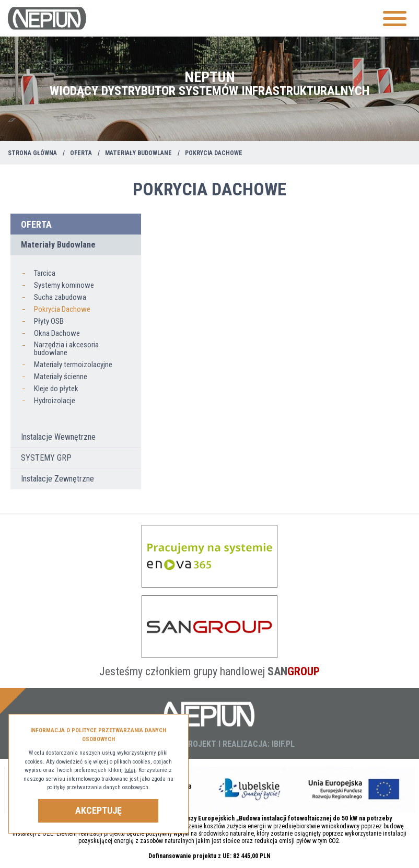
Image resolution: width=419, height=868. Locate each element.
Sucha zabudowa (60, 297)
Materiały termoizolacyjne (73, 365)
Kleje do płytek (56, 389)
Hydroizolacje (55, 401)
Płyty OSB (49, 321)
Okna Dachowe (57, 333)
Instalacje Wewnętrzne (58, 437)
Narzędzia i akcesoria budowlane (66, 349)
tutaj (130, 770)
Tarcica (45, 273)
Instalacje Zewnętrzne (57, 479)
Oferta (81, 153)
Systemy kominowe (64, 285)
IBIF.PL (283, 744)
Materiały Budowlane (138, 153)
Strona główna (32, 153)
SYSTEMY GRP (46, 458)
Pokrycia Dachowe (62, 309)
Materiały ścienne (61, 377)
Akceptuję (98, 810)
